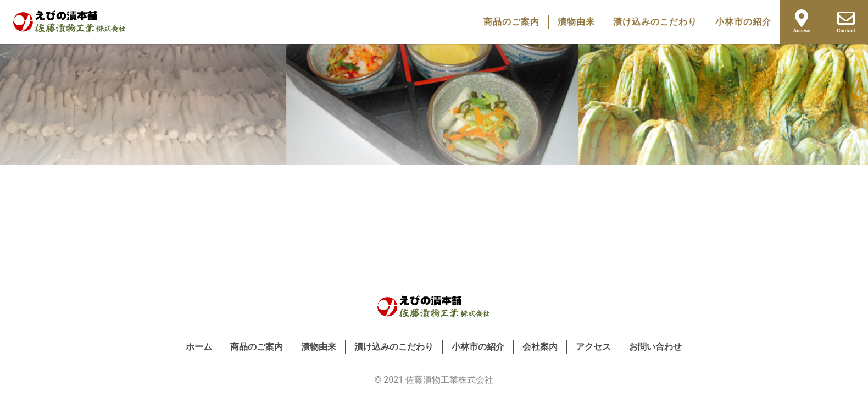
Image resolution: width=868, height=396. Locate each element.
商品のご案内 (511, 22)
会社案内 (540, 347)
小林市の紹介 (743, 22)
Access (802, 21)
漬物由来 (576, 22)
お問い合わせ (655, 347)
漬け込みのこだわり (655, 22)
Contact (846, 21)
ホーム (199, 347)
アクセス (593, 347)
